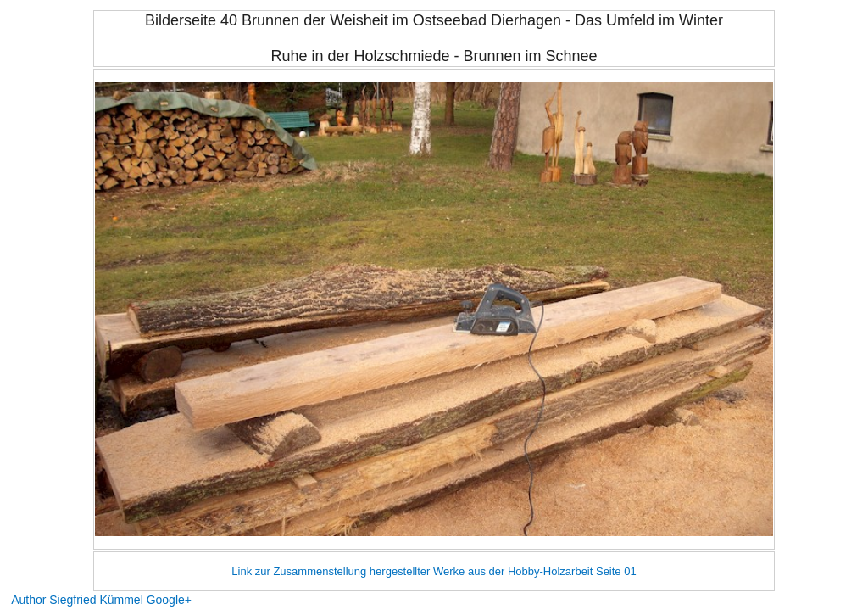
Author (28, 600)
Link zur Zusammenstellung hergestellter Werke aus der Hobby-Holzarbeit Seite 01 (434, 571)
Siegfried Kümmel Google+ (120, 600)
